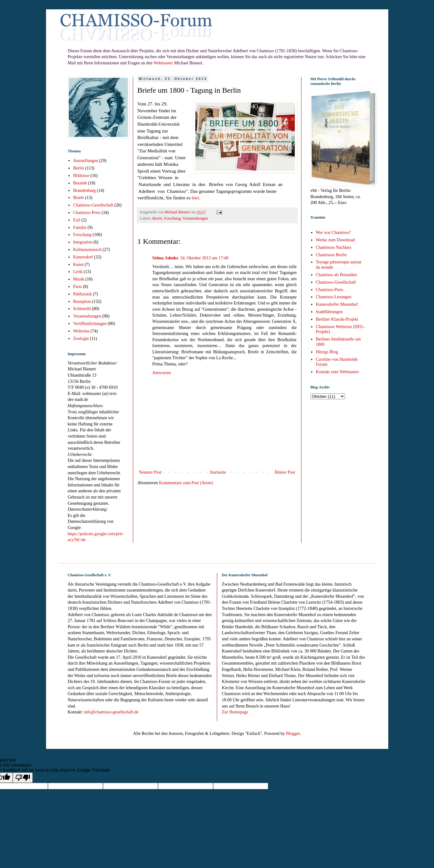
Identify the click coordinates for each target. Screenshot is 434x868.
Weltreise (81, 331)
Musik (79, 279)
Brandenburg (84, 190)
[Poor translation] (23, 778)
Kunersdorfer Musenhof (337, 304)
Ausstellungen (86, 161)
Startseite (218, 472)
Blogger (293, 733)
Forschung (172, 218)
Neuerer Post (150, 472)
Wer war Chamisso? (333, 232)
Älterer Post (285, 472)
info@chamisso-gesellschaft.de (111, 712)
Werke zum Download (335, 240)
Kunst (78, 265)
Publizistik (82, 294)
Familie (80, 227)
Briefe (157, 218)
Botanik (80, 183)
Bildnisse (81, 176)
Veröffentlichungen (90, 324)
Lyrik (78, 272)
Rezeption (82, 302)
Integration (83, 242)
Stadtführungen (329, 312)
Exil (77, 220)
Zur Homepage (235, 712)
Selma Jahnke (166, 258)
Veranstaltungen (195, 218)
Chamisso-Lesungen (334, 297)
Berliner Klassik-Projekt (337, 319)
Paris (77, 287)
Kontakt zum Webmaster (337, 372)
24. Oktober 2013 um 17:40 (204, 258)
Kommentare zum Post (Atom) (186, 483)
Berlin (79, 168)
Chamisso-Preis (87, 213)
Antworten (162, 373)
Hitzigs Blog (327, 352)
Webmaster (163, 63)
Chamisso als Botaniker (336, 275)
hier (195, 198)
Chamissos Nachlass (334, 247)
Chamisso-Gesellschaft (93, 205)
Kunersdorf (83, 257)
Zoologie (81, 339)
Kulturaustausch (87, 250)
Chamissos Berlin (331, 255)
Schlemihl (82, 309)
